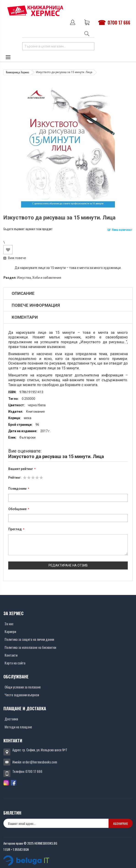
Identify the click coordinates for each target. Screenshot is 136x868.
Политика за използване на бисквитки (30, 647)
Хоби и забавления (47, 278)
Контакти (11, 655)
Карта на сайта (15, 663)
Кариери (10, 631)
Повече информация (36, 305)
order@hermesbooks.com (40, 762)
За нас (9, 624)
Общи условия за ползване (23, 687)
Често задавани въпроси (22, 695)
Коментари (25, 317)
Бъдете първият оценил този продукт (28, 229)
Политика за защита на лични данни (29, 639)
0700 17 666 (119, 22)
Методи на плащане (18, 727)
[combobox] (58, 46)
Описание (23, 293)
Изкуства (24, 278)
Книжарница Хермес (18, 72)
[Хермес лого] (35, 11)
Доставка (11, 719)
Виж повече (15, 258)
